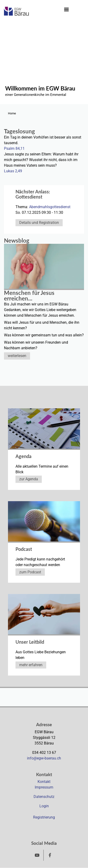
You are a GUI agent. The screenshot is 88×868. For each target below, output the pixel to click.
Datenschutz (44, 797)
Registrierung (44, 817)
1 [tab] (72, 100)
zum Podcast (30, 572)
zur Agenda (29, 479)
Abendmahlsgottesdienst (50, 207)
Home (12, 113)
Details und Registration (39, 223)
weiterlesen (17, 356)
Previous (5, 68)
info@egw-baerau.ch (44, 758)
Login (44, 806)
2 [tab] (76, 100)
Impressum (44, 787)
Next (80, 68)
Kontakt (44, 782)
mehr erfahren (31, 665)
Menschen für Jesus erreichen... (29, 295)
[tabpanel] (44, 66)
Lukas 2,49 (13, 171)
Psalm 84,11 (14, 148)
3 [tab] (81, 100)
